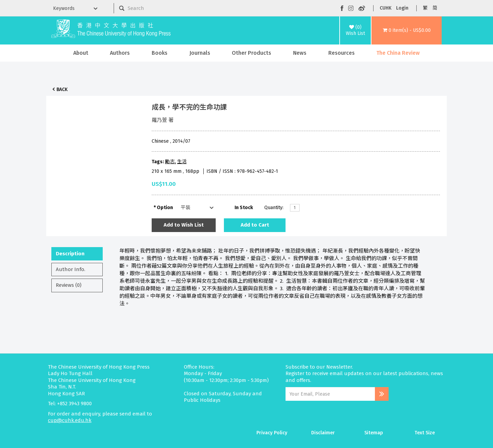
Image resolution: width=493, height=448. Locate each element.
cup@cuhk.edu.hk (70, 420)
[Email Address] (330, 394)
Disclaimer (323, 433)
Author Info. (71, 269)
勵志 (170, 162)
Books (160, 53)
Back (62, 89)
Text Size (425, 433)
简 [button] (435, 8)
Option (165, 208)
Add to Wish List (184, 225)
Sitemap (374, 433)
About (81, 53)
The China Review (398, 53)
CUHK (385, 8)
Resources (342, 53)
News (300, 53)
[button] (407, 30)
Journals (200, 53)
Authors (120, 53)
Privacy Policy (272, 433)
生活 (182, 162)
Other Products (251, 53)
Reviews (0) (69, 285)
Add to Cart (255, 225)
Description (70, 254)
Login (402, 8)
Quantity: (274, 208)
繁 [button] (425, 8)
